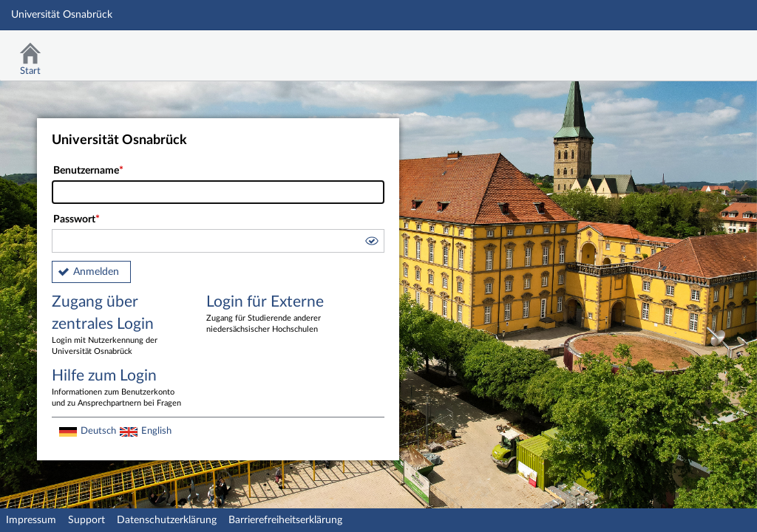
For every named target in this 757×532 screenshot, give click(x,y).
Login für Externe (273, 315)
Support (86, 520)
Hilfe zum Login (118, 389)
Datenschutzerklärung (167, 520)
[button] (371, 243)
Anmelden (96, 272)
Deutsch (98, 431)
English (156, 431)
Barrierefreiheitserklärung (285, 520)
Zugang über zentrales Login (118, 326)
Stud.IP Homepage (700, 50)
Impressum (31, 520)
